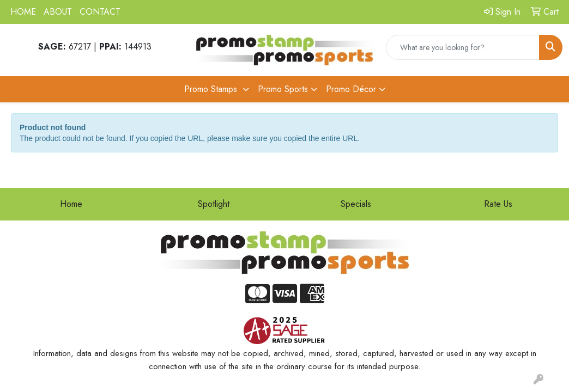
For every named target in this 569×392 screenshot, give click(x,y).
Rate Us (498, 204)
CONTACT (100, 12)
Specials (356, 204)
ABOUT (58, 12)
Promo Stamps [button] (212, 89)
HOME (23, 12)
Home (71, 204)
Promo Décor (351, 89)
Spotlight (214, 204)
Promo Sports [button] (283, 89)
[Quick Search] (463, 47)
